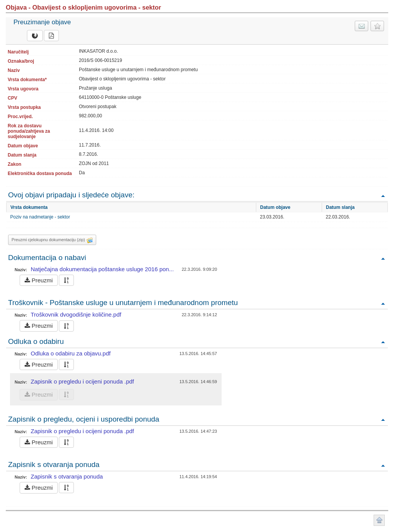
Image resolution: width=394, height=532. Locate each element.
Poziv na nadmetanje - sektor (40, 217)
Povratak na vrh (383, 196)
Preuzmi (39, 280)
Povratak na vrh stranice (379, 520)
